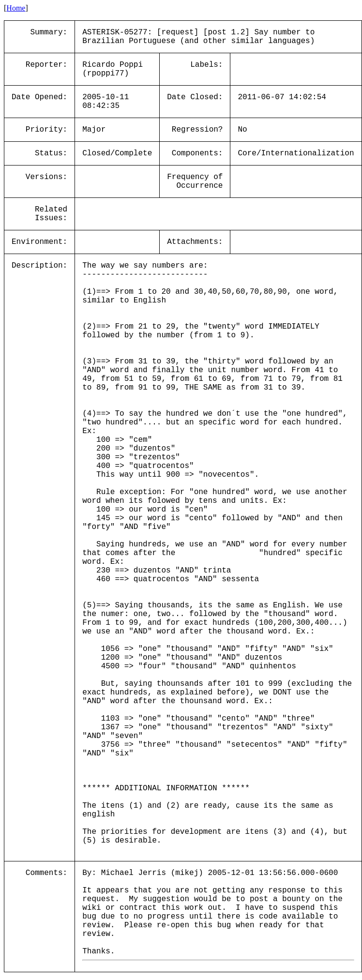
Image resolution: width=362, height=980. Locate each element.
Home (16, 8)
